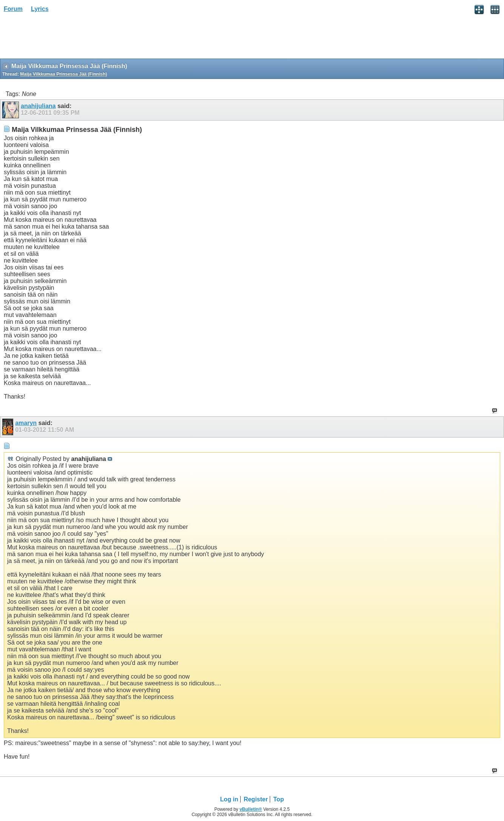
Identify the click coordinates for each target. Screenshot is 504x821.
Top (278, 799)
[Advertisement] (60, 38)
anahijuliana (38, 106)
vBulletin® (251, 809)
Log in (229, 799)
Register (256, 799)
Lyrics (40, 9)
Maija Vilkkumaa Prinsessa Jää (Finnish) (63, 74)
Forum (13, 9)
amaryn (26, 423)
